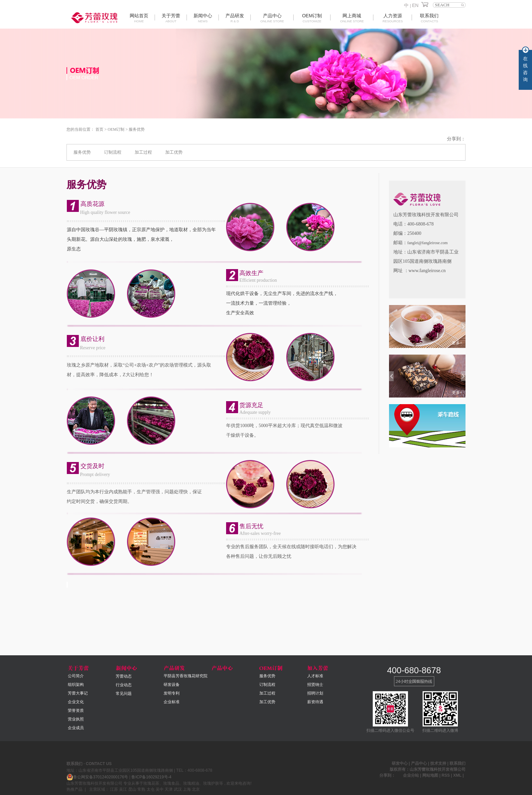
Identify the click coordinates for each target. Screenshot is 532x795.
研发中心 (400, 763)
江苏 (114, 789)
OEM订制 (116, 129)
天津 (169, 789)
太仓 (151, 789)
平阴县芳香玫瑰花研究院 (186, 676)
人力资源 (393, 18)
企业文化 (76, 702)
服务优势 (137, 129)
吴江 (123, 789)
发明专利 (172, 693)
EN (415, 5)
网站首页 (139, 18)
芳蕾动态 (124, 676)
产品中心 (272, 18)
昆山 (132, 789)
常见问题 (124, 694)
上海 (187, 789)
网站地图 (431, 775)
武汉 (178, 789)
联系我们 (429, 18)
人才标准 (315, 676)
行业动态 (124, 685)
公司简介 (76, 676)
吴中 (160, 789)
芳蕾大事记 (78, 693)
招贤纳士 (315, 685)
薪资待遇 (315, 702)
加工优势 (174, 152)
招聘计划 (315, 693)
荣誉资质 (76, 711)
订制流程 (113, 152)
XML (457, 775)
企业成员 (76, 728)
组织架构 (76, 685)
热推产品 (74, 789)
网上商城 (352, 18)
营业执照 (76, 719)
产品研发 (235, 18)
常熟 (141, 789)
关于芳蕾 (171, 18)
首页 (99, 129)
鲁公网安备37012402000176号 (97, 777)
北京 (196, 789)
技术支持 (438, 763)
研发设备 (172, 685)
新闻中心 (203, 18)
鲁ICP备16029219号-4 (151, 777)
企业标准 (172, 702)
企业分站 (411, 775)
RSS (446, 775)
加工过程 (143, 152)
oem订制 (312, 18)
